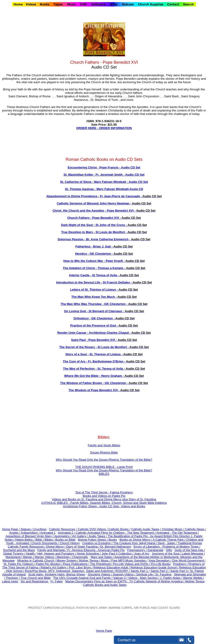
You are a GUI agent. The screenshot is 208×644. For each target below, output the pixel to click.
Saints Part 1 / (140, 571)
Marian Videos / (46, 557)
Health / (31, 554)
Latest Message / (193, 554)
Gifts (169, 550)
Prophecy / (181, 564)
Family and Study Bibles (104, 445)
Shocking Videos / (100, 574)
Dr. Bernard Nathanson (116, 547)
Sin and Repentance (35, 581)
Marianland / (14, 557)
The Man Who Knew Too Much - (104, 297)
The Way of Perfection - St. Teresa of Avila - (104, 369)
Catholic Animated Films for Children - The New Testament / (116, 533)
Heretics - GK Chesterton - (104, 254)
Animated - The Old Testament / (178, 533)
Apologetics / (63, 536)
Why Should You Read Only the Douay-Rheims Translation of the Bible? (104, 460)
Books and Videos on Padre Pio (104, 496)
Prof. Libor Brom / (81, 567)
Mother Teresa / (90, 560)
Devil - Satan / (168, 543)
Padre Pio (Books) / (49, 564)
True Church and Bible (36, 578)
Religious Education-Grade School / (155, 567)
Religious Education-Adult (111, 567)
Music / (106, 560)
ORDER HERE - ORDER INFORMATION (104, 128)
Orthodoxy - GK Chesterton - (104, 318)
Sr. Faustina (163, 574)
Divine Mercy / (56, 547)
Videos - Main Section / (144, 578)
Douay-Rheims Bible (104, 452)
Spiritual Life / (146, 574)
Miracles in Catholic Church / (37, 560)
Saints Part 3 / (180, 571)
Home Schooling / (89, 554)
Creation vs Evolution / (98, 543)
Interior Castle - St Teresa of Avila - (104, 275)
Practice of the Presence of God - (104, 325)
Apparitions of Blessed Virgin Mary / (30, 536)
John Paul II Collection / (118, 554)
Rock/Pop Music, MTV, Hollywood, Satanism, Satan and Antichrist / (70, 571)
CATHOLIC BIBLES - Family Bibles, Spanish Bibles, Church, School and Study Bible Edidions (104, 503)
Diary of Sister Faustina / (83, 547)
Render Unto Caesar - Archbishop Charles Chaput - (104, 333)
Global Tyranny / (15, 554)
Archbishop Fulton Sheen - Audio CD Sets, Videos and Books (104, 506)
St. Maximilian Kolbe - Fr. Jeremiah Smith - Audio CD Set (104, 175)
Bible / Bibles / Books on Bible (55, 540)
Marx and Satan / (102, 557)
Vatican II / (121, 578)
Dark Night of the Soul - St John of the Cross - (104, 225)
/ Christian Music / (173, 529)
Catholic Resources (62, 529)
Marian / (29, 557)
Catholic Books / (119, 529)
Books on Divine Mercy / (136, 540)
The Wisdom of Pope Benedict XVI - (104, 390)
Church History (69, 543)
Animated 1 (48, 533)
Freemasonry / (137, 550)
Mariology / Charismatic (72, 557)
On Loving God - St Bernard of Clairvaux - (104, 311)
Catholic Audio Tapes (145, 529)
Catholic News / (195, 529)
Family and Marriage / (52, 550)
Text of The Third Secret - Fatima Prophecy (104, 492)
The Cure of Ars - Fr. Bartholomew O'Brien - (104, 361)
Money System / (68, 560)
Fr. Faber (57, 581)
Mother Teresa (195, 581)
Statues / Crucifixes (33, 529)
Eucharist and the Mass (19, 550)
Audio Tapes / (98, 536)
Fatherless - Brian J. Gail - (104, 246)
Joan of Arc (142, 554)
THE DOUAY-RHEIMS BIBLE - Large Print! (104, 467)
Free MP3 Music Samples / (129, 560)
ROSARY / (123, 571)
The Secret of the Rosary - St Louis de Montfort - (104, 347)
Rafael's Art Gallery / (55, 567)
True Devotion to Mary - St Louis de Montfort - (104, 232)
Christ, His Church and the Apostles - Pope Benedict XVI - (104, 211)
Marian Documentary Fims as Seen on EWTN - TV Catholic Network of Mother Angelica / (125, 581)
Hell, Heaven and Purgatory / (57, 554)
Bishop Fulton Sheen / (93, 540)
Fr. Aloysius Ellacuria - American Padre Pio (96, 550)
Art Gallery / (80, 536)
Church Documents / (45, 543)
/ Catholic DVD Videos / (92, 529)
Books (113, 540)
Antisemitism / (30, 533)
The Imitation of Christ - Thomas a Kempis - (104, 268)
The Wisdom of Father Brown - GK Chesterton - (104, 383)
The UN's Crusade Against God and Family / (83, 578)
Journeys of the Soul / (167, 554)
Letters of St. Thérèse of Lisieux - (104, 290)
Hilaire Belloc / (25, 540)
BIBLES (104, 474)
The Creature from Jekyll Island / (135, 543)
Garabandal (155, 550)
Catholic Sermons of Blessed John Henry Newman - (104, 203)
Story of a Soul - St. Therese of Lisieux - (104, 354)
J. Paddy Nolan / (172, 578)
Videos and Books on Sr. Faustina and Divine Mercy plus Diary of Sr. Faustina (104, 499)
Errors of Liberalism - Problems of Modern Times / (167, 547)
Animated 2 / (67, 533)
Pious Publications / (77, 564)
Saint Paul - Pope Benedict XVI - (104, 340)
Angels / (15, 533)
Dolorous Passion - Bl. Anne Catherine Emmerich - (104, 239)
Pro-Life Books (161, 564)
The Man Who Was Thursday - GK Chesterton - (104, 304)
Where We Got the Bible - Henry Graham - (104, 376)
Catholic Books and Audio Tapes (105, 585)
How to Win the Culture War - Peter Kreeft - (104, 261)
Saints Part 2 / (160, 571)
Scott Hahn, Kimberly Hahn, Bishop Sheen (57, 574)
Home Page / (11, 529)
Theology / (13, 578)
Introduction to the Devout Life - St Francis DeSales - (104, 282)
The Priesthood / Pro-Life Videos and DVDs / (120, 564)
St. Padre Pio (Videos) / (20, 564)
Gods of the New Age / (190, 550)
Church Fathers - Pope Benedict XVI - (104, 218)
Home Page (104, 631)
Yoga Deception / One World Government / (177, 560)
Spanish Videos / (124, 574)
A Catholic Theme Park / (169, 540)
